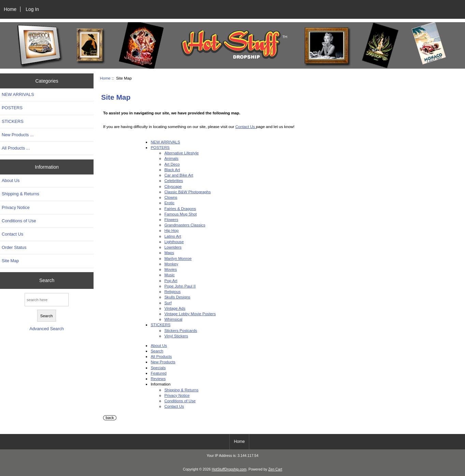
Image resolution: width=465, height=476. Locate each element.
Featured (158, 373)
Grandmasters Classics (185, 225)
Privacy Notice (16, 207)
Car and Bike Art (179, 175)
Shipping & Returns (20, 194)
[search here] (47, 300)
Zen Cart (275, 469)
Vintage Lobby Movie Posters (190, 314)
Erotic (169, 203)
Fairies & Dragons (180, 208)
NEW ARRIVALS (18, 94)
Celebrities (174, 180)
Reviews (158, 379)
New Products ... (18, 135)
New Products (163, 362)
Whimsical (173, 319)
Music (169, 275)
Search (47, 280)
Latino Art (173, 236)
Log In (32, 9)
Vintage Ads (175, 308)
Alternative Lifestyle (181, 153)
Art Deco (172, 164)
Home (10, 9)
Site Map (10, 261)
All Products (161, 356)
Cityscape (173, 186)
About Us (11, 180)
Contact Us (12, 234)
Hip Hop (171, 230)
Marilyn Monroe (178, 258)
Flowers (171, 219)
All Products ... (16, 148)
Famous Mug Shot (180, 214)
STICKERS (13, 121)
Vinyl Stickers (176, 336)
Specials (158, 368)
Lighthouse (174, 242)
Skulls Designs (177, 297)
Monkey (171, 264)
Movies (171, 269)
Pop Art (171, 281)
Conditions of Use (19, 221)
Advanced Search (47, 329)
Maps (169, 253)
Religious (172, 291)
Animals (171, 158)
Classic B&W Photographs (187, 192)
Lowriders (173, 247)
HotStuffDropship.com (229, 469)
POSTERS (12, 108)
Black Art (172, 170)
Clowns (171, 197)
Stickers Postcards (181, 330)
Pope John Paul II (180, 286)
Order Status (14, 247)
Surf (168, 303)
